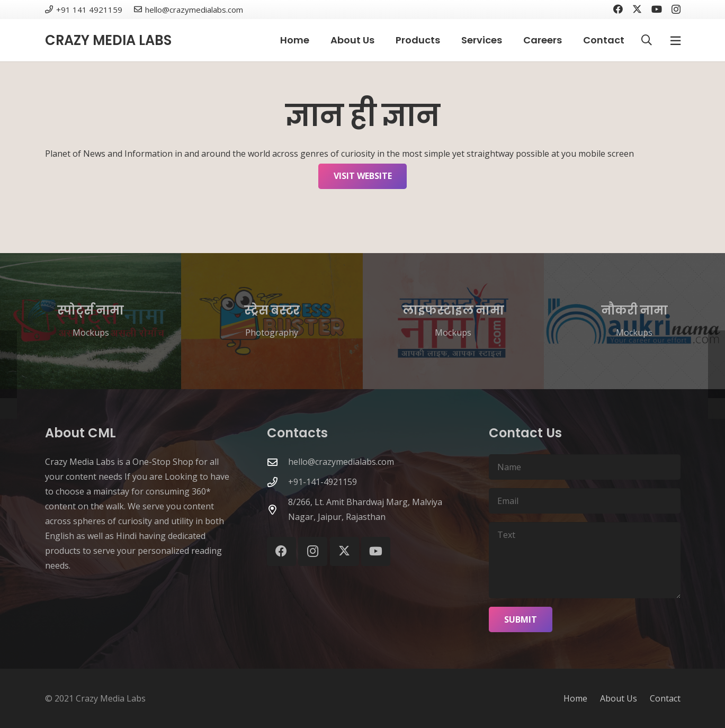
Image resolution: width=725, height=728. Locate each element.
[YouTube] (657, 9)
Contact (665, 698)
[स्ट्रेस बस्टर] (272, 321)
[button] (647, 40)
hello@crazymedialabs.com (341, 462)
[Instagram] (676, 10)
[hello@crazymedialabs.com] (278, 462)
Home (575, 698)
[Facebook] (618, 9)
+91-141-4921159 (323, 482)
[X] (637, 9)
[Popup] (675, 41)
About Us (619, 698)
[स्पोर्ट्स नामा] (91, 321)
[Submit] (521, 619)
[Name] (584, 467)
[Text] (584, 560)
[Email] (584, 501)
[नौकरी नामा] (634, 321)
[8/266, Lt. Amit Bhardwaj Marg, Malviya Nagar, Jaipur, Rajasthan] (278, 510)
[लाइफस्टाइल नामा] (453, 321)
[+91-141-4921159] (278, 482)
